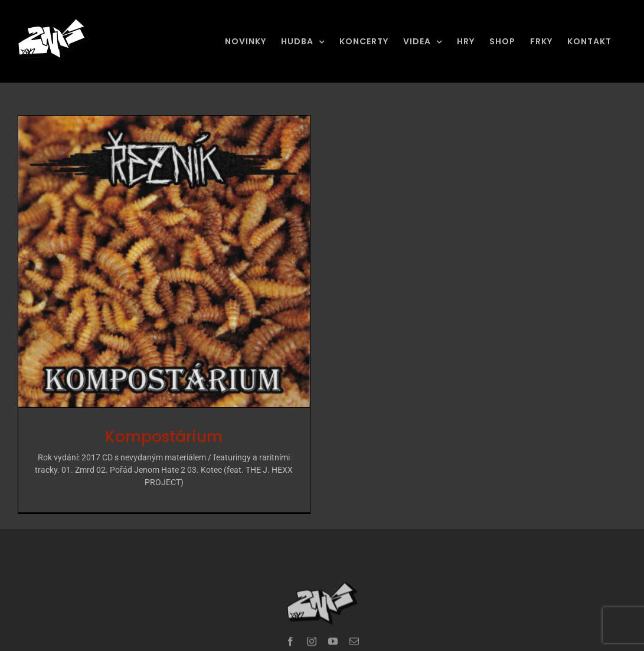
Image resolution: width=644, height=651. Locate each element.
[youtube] (333, 629)
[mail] (354, 629)
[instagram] (312, 629)
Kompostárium (164, 437)
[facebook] (290, 629)
